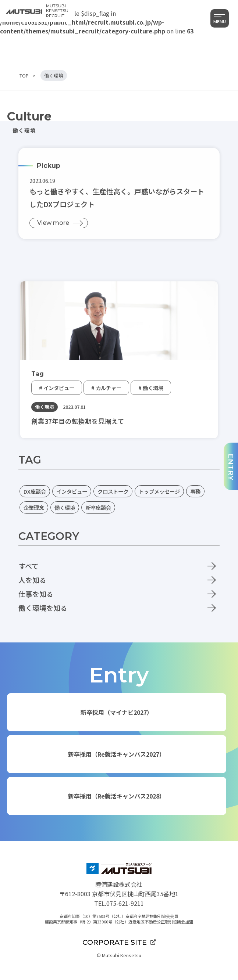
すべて (29, 566)
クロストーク (113, 491)
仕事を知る (36, 594)
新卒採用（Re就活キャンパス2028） (117, 796)
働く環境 (65, 507)
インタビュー (72, 491)
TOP (24, 75)
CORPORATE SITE (119, 942)
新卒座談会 (98, 507)
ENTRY (231, 467)
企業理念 (34, 507)
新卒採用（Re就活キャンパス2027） (117, 754)
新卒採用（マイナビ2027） (117, 712)
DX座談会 (35, 491)
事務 (195, 491)
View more (53, 223)
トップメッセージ (159, 491)
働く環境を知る (43, 608)
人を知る (32, 580)
